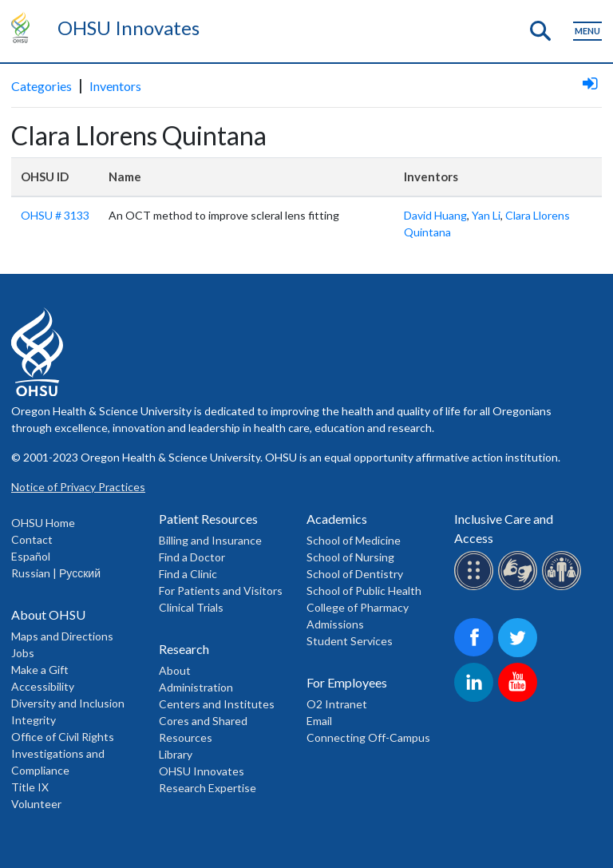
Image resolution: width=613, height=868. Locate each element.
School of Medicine (354, 540)
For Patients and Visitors (221, 591)
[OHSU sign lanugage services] (520, 587)
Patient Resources (208, 519)
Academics (337, 519)
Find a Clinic (188, 574)
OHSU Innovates (129, 28)
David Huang (435, 215)
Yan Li (486, 215)
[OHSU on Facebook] (476, 654)
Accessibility (43, 686)
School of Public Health (364, 591)
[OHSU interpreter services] (564, 587)
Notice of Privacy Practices (78, 487)
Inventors (115, 86)
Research (184, 649)
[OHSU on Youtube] (520, 699)
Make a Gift (40, 670)
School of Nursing (350, 557)
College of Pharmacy (358, 607)
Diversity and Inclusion (68, 703)
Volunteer (36, 804)
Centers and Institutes (217, 704)
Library (176, 754)
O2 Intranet (337, 704)
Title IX (30, 787)
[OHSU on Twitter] (520, 654)
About (175, 670)
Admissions (335, 624)
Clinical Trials (191, 607)
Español (31, 556)
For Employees (347, 682)
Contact (32, 539)
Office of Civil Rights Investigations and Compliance (63, 753)
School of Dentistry (355, 574)
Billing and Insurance (210, 540)
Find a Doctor (192, 557)
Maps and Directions (62, 636)
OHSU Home (43, 523)
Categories (42, 86)
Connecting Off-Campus (368, 737)
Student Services (350, 641)
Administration (196, 687)
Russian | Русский (56, 573)
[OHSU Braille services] (476, 587)
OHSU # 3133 (55, 215)
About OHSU (48, 614)
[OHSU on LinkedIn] (476, 699)
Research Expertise (208, 788)
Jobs (23, 653)
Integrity (34, 720)
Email (319, 721)
